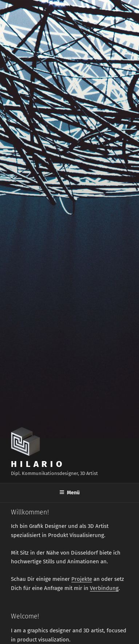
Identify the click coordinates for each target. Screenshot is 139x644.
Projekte (82, 579)
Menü (69, 493)
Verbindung (104, 588)
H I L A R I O (37, 464)
